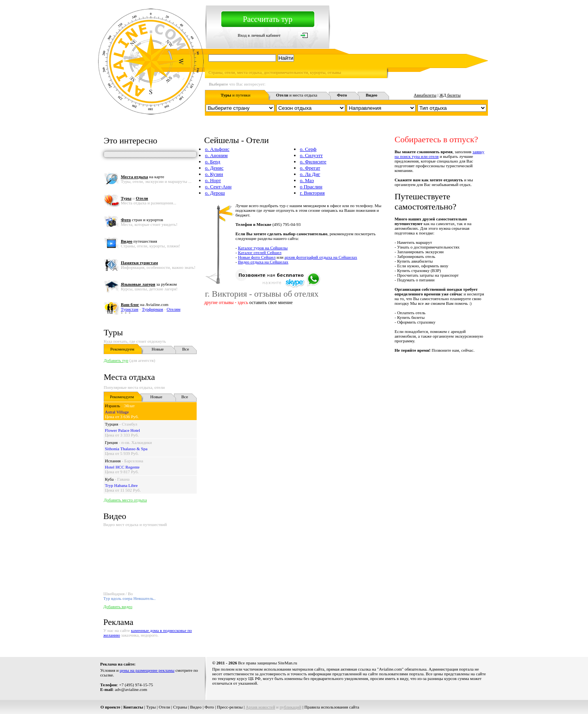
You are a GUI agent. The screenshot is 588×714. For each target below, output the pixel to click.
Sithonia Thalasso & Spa (126, 449)
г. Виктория (312, 193)
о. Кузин (214, 174)
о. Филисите (313, 162)
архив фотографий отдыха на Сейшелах (321, 257)
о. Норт (213, 180)
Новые (158, 349)
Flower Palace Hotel (122, 430)
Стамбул (129, 424)
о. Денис (214, 168)
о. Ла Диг (310, 174)
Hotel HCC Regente (122, 467)
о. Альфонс (217, 149)
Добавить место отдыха (125, 500)
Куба (109, 479)
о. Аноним (216, 155)
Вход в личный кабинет (259, 35)
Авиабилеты (425, 95)
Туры (113, 332)
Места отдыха (129, 377)
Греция (111, 442)
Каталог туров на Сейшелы (263, 248)
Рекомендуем (122, 349)
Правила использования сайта (332, 707)
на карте (143, 177)
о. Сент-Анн (218, 187)
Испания (113, 461)
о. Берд (212, 162)
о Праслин (311, 187)
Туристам (130, 309)
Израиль (112, 406)
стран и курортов (142, 220)
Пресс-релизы (230, 707)
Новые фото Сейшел (257, 257)
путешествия (139, 241)
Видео (196, 707)
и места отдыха (297, 95)
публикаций (290, 707)
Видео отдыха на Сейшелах (263, 262)
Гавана (124, 479)
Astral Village (117, 412)
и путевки (235, 95)
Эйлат (129, 406)
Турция (111, 424)
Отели (164, 707)
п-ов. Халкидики (136, 442)
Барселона (134, 461)
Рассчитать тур (268, 19)
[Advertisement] (346, 370)
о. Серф (308, 149)
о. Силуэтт (311, 155)
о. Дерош (215, 193)
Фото (209, 707)
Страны (180, 707)
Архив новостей (260, 707)
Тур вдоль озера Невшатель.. (129, 598)
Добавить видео (118, 607)
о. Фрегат (310, 168)
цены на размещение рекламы (147, 670)
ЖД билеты (450, 95)
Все (186, 349)
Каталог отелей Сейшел (260, 252)
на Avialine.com (145, 304)
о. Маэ (307, 180)
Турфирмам (152, 309)
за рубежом (149, 284)
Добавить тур (116, 360)
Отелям (173, 309)
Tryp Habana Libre (121, 485)
